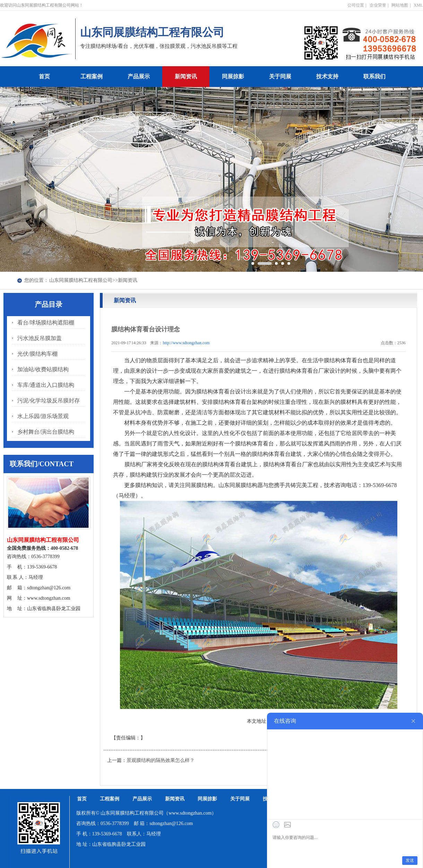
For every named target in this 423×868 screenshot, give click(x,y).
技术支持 (327, 76)
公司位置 (356, 5)
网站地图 (400, 5)
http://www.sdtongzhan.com (186, 343)
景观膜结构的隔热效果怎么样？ (161, 760)
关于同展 (280, 76)
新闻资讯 (186, 76)
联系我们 (374, 76)
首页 (44, 76)
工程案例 (92, 76)
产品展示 (139, 76)
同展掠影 (233, 76)
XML (418, 5)
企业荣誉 (378, 5)
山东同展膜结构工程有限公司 (81, 280)
